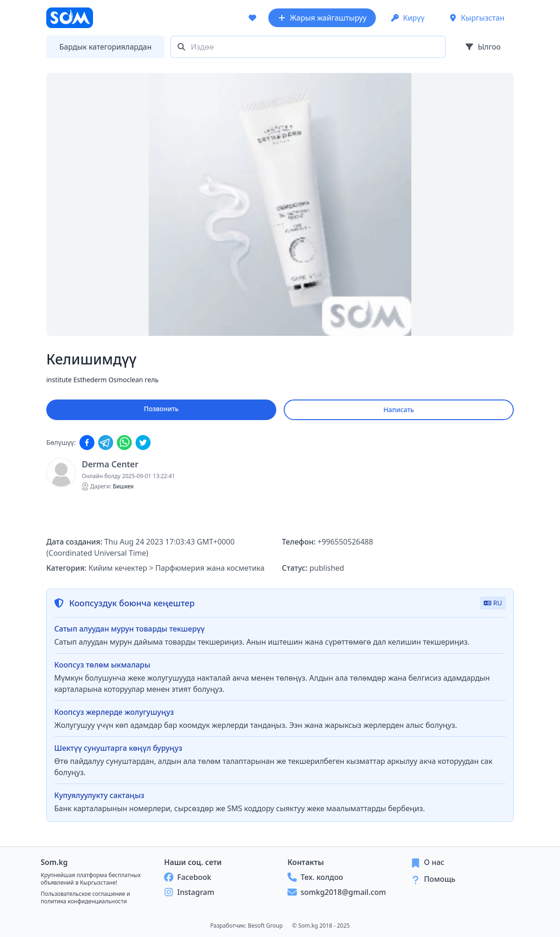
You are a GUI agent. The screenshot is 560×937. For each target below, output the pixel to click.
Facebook (188, 877)
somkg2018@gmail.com (337, 892)
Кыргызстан (477, 18)
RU (493, 603)
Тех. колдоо (315, 877)
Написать (398, 410)
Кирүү (408, 18)
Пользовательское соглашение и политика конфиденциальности (85, 897)
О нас (434, 862)
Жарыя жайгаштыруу (322, 18)
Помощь (440, 879)
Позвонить (161, 409)
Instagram (189, 892)
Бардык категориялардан (105, 47)
